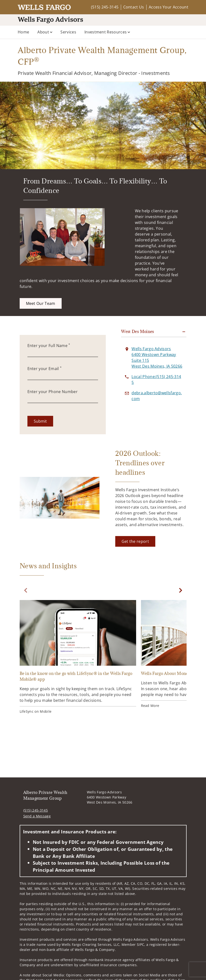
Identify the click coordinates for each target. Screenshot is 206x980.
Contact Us (134, 7)
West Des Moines (137, 332)
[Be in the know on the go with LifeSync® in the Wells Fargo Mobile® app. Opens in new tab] (78, 658)
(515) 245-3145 (105, 7)
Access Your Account (169, 7)
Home (23, 32)
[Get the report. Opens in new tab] (135, 541)
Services (68, 32)
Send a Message (37, 816)
